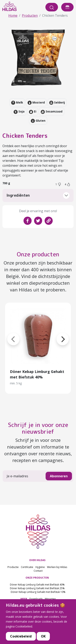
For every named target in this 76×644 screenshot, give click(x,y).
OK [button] (43, 638)
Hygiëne (40, 567)
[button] (57, 334)
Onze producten (38, 254)
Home (13, 15)
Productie (13, 567)
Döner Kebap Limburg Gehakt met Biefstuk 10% (38, 592)
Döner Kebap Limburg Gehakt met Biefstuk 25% (37, 588)
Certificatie (27, 567)
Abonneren (59, 476)
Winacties (50, 599)
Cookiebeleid (21, 638)
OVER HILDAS (37, 560)
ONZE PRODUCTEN (37, 578)
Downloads (36, 599)
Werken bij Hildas (57, 567)
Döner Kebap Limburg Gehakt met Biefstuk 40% (37, 585)
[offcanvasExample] (67, 7)
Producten (30, 15)
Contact (38, 571)
